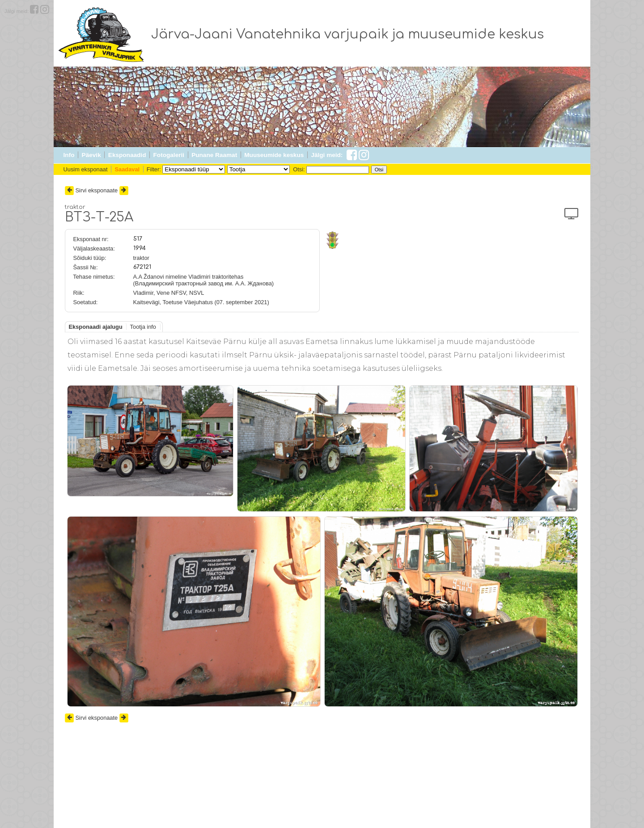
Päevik (91, 155)
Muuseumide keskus (274, 155)
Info (69, 155)
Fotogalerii (169, 155)
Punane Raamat (214, 155)
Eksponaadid (127, 155)
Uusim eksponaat (86, 169)
